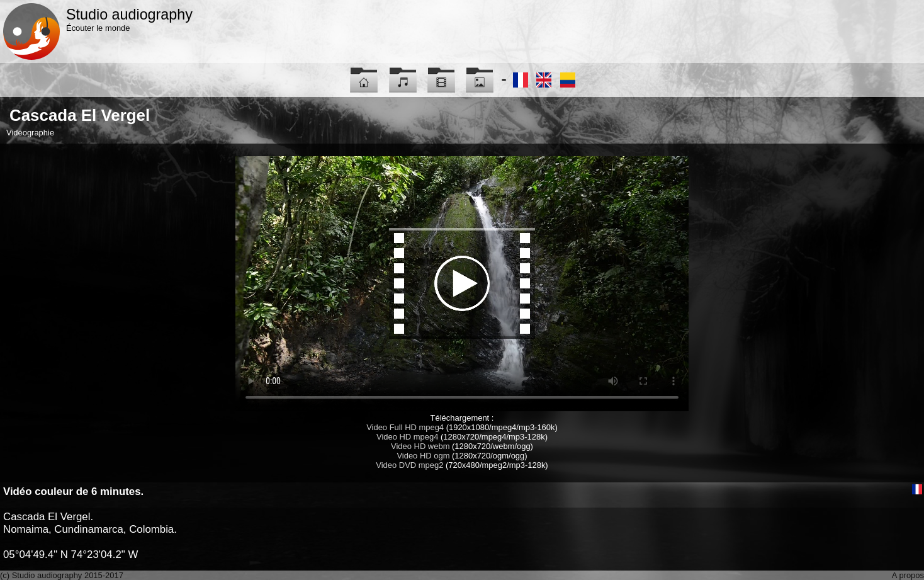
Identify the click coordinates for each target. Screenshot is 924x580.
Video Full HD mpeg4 (405, 427)
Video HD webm (420, 446)
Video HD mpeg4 (407, 437)
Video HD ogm (423, 456)
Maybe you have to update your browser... (462, 284)
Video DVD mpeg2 (409, 465)
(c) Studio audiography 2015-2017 (62, 575)
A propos (908, 575)
